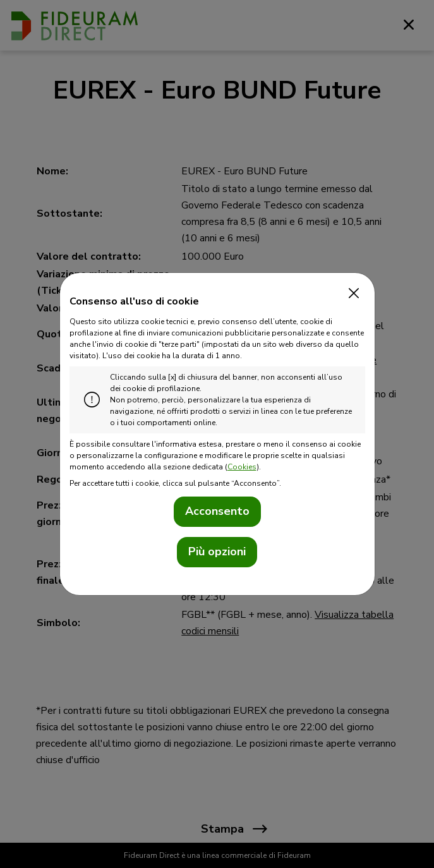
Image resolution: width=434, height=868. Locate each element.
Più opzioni (217, 552)
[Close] (351, 294)
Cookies (242, 467)
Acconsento (217, 511)
